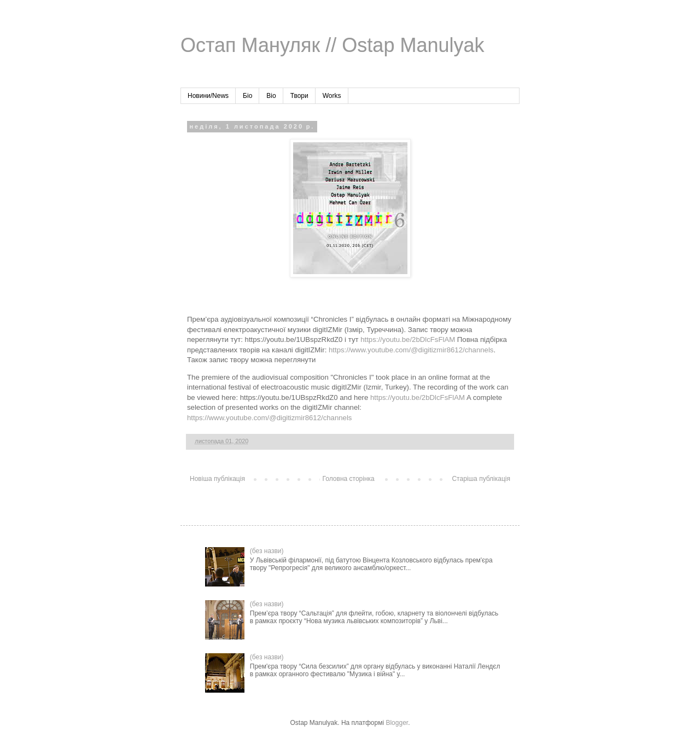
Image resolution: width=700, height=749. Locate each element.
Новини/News (208, 96)
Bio (271, 96)
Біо (247, 96)
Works (332, 96)
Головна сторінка (349, 479)
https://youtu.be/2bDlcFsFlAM (408, 339)
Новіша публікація (217, 479)
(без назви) (267, 551)
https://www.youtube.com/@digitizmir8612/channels (411, 350)
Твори (299, 96)
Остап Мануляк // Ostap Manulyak (332, 45)
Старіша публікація (481, 479)
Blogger (397, 723)
